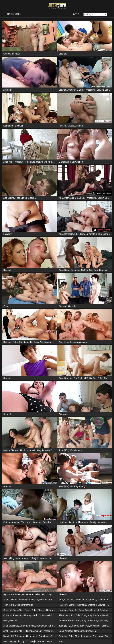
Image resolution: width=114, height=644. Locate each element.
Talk (96, 631)
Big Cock (34, 342)
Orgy (96, 270)
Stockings (14, 626)
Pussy (28, 610)
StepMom (102, 522)
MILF (11, 162)
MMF (86, 378)
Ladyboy (7, 234)
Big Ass (43, 558)
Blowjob (63, 90)
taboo (80, 162)
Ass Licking (9, 198)
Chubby (52, 626)
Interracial (69, 198)
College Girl (87, 270)
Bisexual (16, 54)
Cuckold (72, 306)
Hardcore (69, 234)
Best (76, 14)
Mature (80, 90)
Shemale (8, 414)
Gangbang (8, 126)
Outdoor (7, 522)
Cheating (109, 198)
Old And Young (104, 90)
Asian (66, 342)
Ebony (101, 198)
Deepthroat (44, 636)
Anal (6, 162)
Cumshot (47, 522)
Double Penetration (24, 605)
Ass (61, 342)
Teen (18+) (64, 450)
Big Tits (93, 378)
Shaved (41, 610)
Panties (42, 641)
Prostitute (95, 626)
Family (73, 162)
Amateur (7, 90)
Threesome (90, 90)
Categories (14, 14)
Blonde (56, 522)
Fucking (63, 126)
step (80, 450)
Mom (6, 621)
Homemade (29, 162)
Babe (67, 270)
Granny (7, 54)
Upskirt (25, 641)
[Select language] (95, 14)
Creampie (80, 198)
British (56, 594)
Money (7, 450)
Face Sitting (21, 198)
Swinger (89, 631)
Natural (50, 610)
